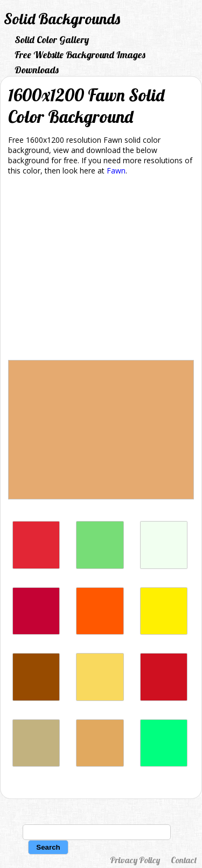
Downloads (37, 70)
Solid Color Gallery (52, 40)
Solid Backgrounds (62, 19)
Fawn (116, 171)
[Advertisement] (101, 270)
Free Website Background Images (80, 55)
